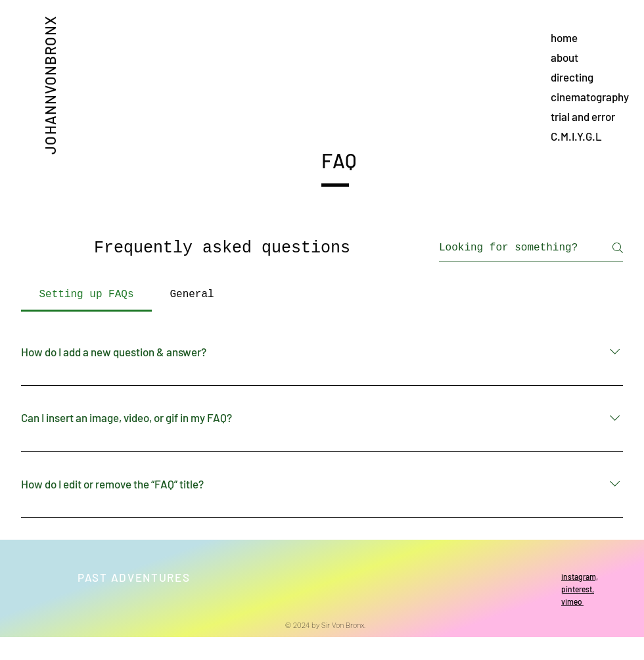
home (564, 37)
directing (572, 77)
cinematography (590, 97)
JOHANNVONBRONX (49, 85)
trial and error (583, 116)
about (564, 57)
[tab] (86, 295)
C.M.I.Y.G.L (576, 136)
